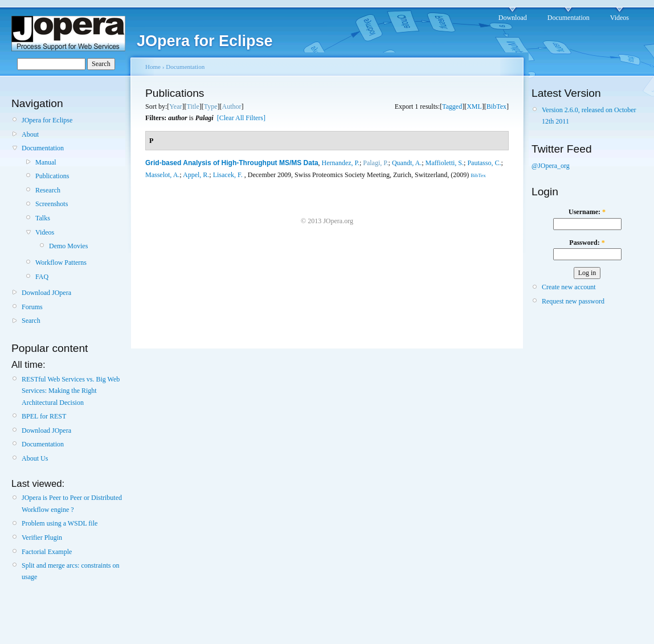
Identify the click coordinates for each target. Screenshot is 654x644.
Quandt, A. (407, 163)
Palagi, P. (375, 163)
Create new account (569, 287)
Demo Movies (68, 246)
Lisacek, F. (228, 175)
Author (232, 106)
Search (31, 321)
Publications (52, 176)
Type (211, 106)
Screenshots (52, 204)
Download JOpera (46, 293)
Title (193, 106)
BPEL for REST (44, 416)
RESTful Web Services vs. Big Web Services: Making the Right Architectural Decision (71, 391)
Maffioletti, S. (445, 163)
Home (153, 67)
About (30, 134)
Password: (587, 243)
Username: (587, 212)
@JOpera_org (551, 166)
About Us (35, 458)
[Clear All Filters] (241, 118)
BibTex (496, 106)
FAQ (42, 277)
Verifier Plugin (42, 538)
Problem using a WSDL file (60, 523)
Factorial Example (47, 552)
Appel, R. (196, 175)
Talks (43, 218)
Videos (620, 18)
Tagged (452, 106)
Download (513, 18)
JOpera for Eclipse (47, 120)
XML (474, 106)
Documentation (569, 18)
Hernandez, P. (341, 163)
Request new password (573, 301)
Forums (32, 307)
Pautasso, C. (484, 163)
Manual (46, 162)
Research (48, 190)
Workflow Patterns (61, 262)
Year (175, 106)
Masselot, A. (162, 175)
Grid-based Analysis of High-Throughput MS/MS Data (232, 163)
